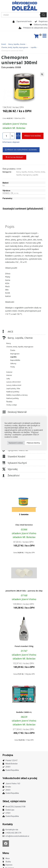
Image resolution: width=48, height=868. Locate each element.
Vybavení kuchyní (17, 463)
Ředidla (9, 402)
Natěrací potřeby (13, 392)
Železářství (14, 475)
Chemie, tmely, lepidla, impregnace (15, 47)
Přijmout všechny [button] (33, 443)
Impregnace (15, 354)
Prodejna (8, 755)
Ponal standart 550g (24, 646)
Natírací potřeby (13, 398)
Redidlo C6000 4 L (24, 712)
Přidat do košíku (33, 136)
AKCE (10, 332)
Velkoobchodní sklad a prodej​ (20, 778)
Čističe (13, 350)
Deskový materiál (17, 412)
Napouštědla (15, 360)
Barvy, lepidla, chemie (17, 44)
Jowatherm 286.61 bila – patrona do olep (24, 591)
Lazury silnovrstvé (14, 382)
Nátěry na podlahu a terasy (17, 395)
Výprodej (13, 469)
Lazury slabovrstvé (14, 385)
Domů (4, 44)
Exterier (9, 372)
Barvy (9, 343)
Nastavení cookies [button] (16, 443)
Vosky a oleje (12, 405)
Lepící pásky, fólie (13, 388)
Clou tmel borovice (24, 525)
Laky (8, 379)
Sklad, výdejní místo (14, 801)
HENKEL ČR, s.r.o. (11, 193)
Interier (9, 375)
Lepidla (34, 47)
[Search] (44, 15)
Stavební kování (16, 456)
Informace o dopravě (11, 142)
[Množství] (6, 136)
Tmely (13, 367)
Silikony (13, 363)
